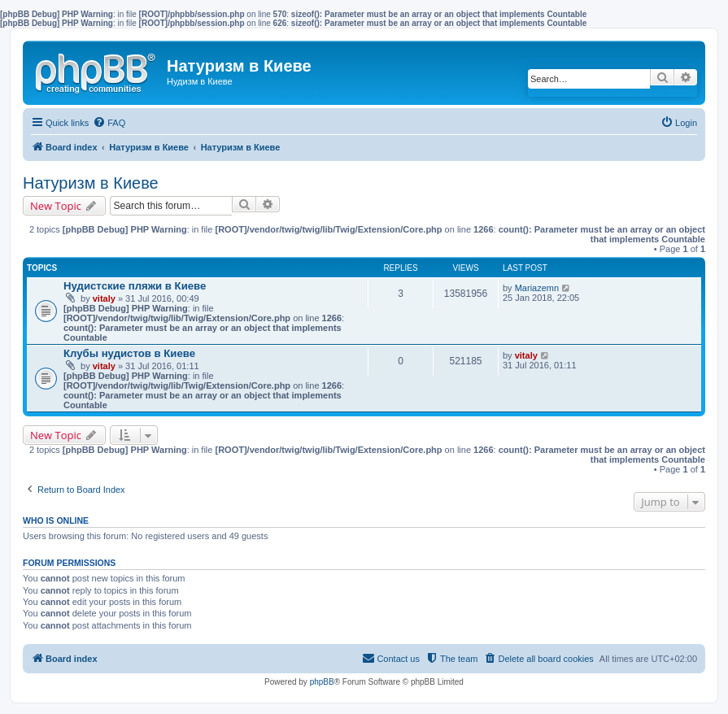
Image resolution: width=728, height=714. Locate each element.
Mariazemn (537, 288)
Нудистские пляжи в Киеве (135, 286)
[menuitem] (109, 123)
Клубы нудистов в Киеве (129, 353)
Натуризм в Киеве (91, 183)
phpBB (322, 682)
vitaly (104, 298)
